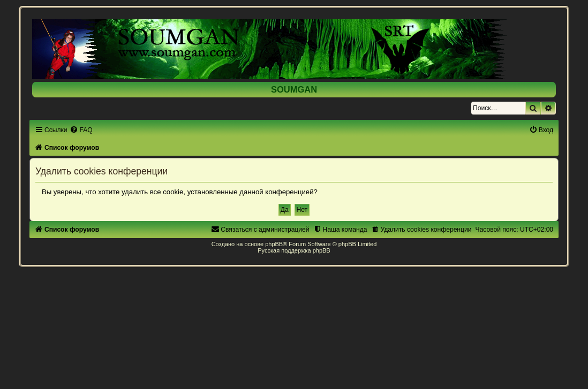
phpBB (274, 244)
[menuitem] (81, 130)
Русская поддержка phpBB (294, 250)
